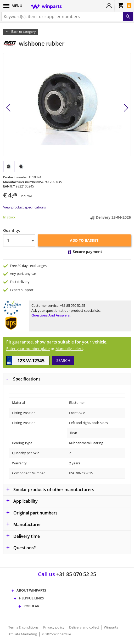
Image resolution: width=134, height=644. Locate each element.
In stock (9, 217)
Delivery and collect (85, 627)
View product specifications (24, 207)
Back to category (23, 32)
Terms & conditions (24, 627)
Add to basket (84, 240)
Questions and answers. (51, 315)
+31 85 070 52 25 (72, 305)
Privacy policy (54, 627)
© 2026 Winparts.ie (56, 634)
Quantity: (12, 230)
